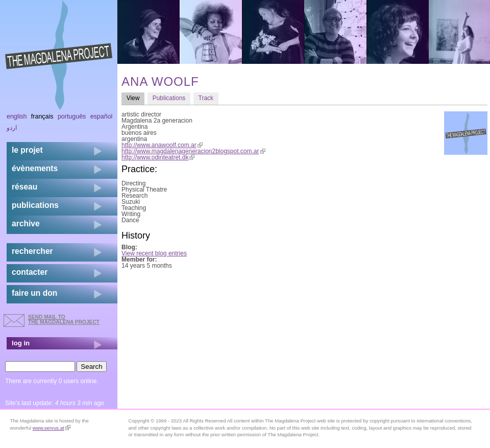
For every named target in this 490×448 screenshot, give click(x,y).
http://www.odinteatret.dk (158, 157)
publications (35, 205)
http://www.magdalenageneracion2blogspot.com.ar (193, 151)
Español (102, 116)
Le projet (27, 150)
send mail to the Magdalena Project (64, 320)
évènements (35, 168)
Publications (169, 98)
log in (21, 343)
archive (26, 223)
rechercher (32, 251)
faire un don (34, 293)
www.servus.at (52, 428)
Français (42, 116)
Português (72, 116)
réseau (24, 187)
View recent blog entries (154, 253)
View (136, 98)
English (17, 116)
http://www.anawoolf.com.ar (162, 145)
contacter (30, 272)
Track (206, 98)
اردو (12, 128)
